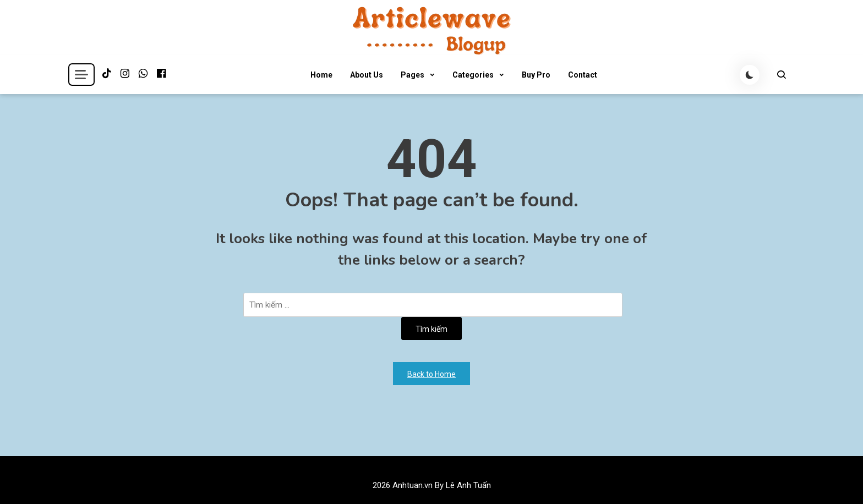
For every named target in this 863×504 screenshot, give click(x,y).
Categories (473, 75)
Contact (583, 75)
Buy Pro (536, 75)
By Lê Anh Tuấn (463, 485)
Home (321, 75)
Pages (413, 75)
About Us (367, 75)
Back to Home (431, 374)
